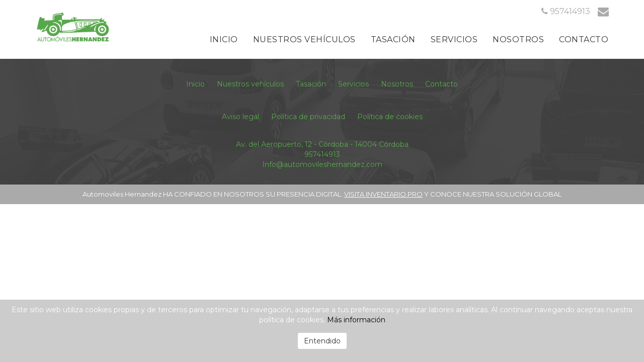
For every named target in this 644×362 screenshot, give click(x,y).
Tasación (393, 39)
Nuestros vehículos (304, 39)
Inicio (224, 39)
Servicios (454, 39)
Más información (356, 320)
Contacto (584, 39)
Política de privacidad (308, 117)
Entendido (322, 341)
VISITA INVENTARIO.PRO (383, 194)
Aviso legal (240, 117)
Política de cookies (390, 117)
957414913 (322, 154)
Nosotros (518, 39)
